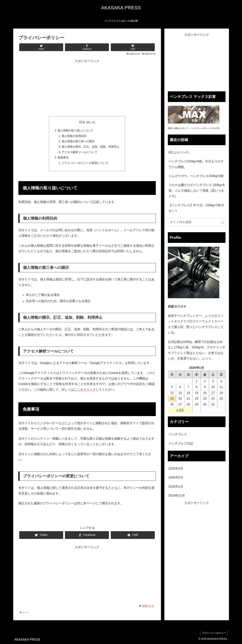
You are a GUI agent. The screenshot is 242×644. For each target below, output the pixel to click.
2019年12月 (177, 496)
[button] (223, 222)
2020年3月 (176, 469)
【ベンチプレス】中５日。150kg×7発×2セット (196, 208)
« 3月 (180, 410)
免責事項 (63, 159)
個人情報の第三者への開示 (78, 142)
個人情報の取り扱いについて (75, 131)
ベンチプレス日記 (181, 443)
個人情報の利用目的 (74, 136)
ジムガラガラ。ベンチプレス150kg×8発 (196, 176)
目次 (82, 122)
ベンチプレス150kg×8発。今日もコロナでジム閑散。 (196, 164)
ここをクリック (85, 391)
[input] (197, 222)
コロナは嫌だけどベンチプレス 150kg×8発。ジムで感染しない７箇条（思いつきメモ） (197, 190)
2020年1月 (176, 487)
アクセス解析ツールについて (80, 153)
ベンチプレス (178, 434)
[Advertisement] (87, 88)
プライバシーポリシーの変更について (85, 164)
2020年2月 (176, 477)
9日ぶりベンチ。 (180, 152)
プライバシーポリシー (214, 634)
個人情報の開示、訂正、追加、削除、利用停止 (91, 147)
